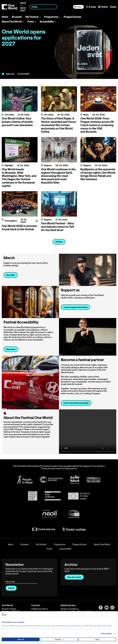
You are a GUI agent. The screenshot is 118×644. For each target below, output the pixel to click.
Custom (59, 639)
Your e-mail (10, 578)
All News (59, 242)
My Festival (32, 17)
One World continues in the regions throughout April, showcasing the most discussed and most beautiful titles (58, 176)
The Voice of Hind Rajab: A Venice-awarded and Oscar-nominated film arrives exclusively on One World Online (59, 125)
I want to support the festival (75, 307)
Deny (97, 639)
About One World (12, 21)
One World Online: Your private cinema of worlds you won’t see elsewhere (17, 122)
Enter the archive (74, 577)
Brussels (17, 17)
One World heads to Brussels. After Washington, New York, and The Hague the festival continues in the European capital (19, 178)
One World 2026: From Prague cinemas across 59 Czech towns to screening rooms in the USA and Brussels (97, 125)
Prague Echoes (72, 17)
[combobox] (43, 7)
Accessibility (47, 21)
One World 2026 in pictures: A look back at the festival (20, 228)
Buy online (11, 275)
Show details (107, 634)
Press (31, 21)
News (5, 17)
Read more (11, 349)
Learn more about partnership (76, 403)
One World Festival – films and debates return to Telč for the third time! (58, 227)
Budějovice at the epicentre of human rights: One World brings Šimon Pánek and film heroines (98, 174)
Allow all (21, 639)
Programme (51, 17)
